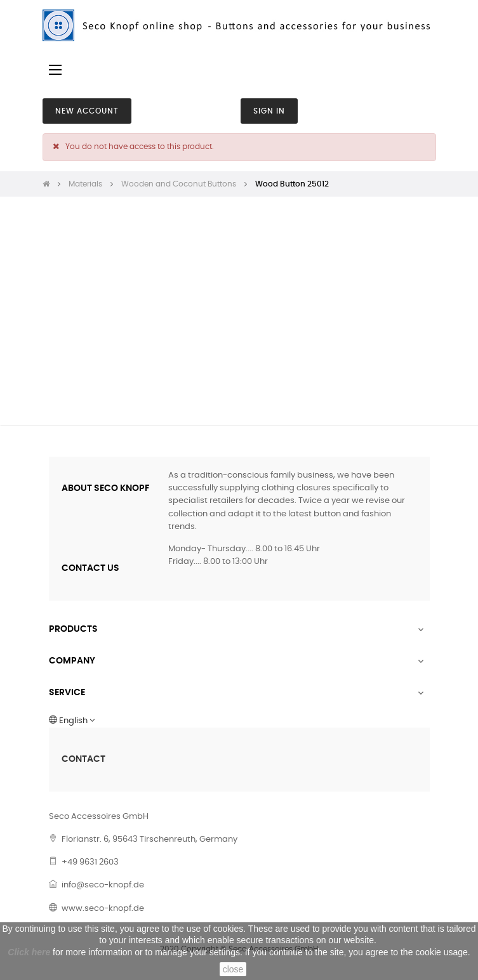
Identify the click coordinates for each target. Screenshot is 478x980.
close (233, 969)
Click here (29, 952)
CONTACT (83, 759)
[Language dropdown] (239, 721)
